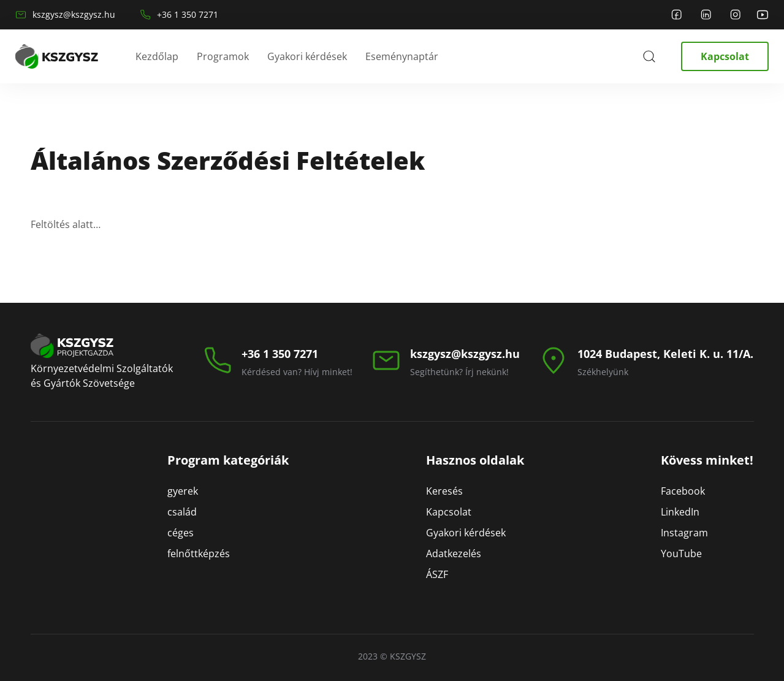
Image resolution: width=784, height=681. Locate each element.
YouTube (681, 554)
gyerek (183, 491)
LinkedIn (680, 512)
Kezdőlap (157, 56)
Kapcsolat (725, 56)
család (182, 512)
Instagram (684, 533)
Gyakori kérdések (307, 56)
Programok (223, 56)
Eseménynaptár (402, 56)
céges (181, 533)
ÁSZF (437, 574)
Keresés (444, 491)
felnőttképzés (199, 554)
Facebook (683, 491)
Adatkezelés (454, 554)
